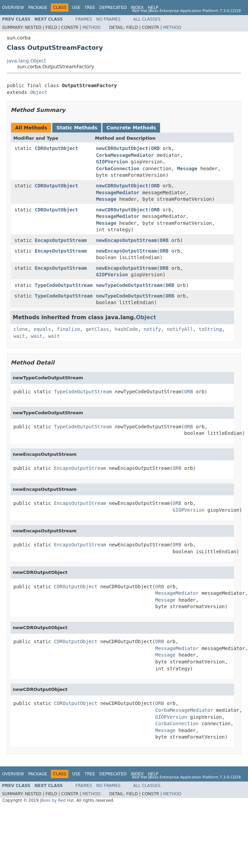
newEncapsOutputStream (127, 240)
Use (76, 8)
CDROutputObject (56, 148)
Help (153, 8)
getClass (97, 329)
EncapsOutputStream (61, 240)
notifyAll (180, 329)
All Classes (147, 19)
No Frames (108, 19)
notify (152, 329)
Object (39, 92)
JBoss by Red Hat (57, 800)
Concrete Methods (131, 128)
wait (19, 336)
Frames (84, 19)
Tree (90, 8)
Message (187, 169)
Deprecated (113, 8)
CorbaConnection (118, 169)
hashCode (126, 329)
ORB (155, 148)
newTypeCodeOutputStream (129, 285)
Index (137, 8)
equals (42, 329)
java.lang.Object (26, 61)
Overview (13, 8)
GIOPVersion (112, 162)
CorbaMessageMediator (125, 155)
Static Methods (77, 128)
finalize (68, 329)
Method (92, 27)
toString (210, 329)
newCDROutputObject (122, 148)
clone (21, 329)
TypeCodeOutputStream (64, 285)
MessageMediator (118, 193)
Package (38, 8)
